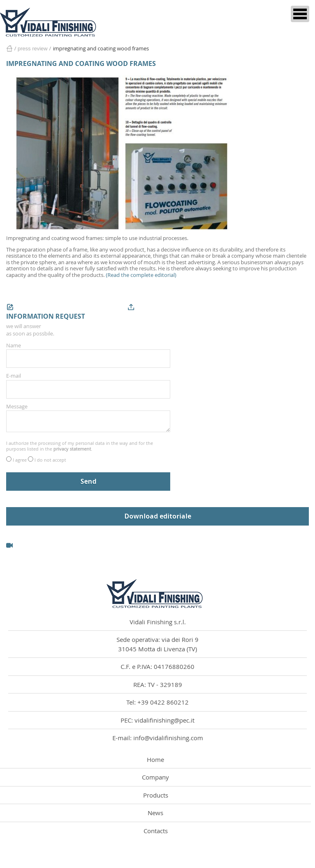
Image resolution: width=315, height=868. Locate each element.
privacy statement (72, 449)
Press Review (33, 49)
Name (14, 345)
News (155, 813)
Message (17, 406)
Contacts (156, 831)
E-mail (14, 376)
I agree (20, 460)
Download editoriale (158, 516)
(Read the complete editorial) (141, 275)
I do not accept (50, 460)
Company (155, 777)
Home (9, 49)
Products (156, 795)
